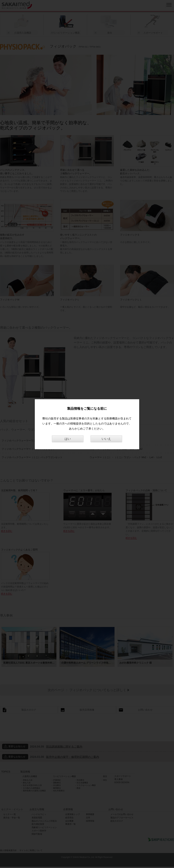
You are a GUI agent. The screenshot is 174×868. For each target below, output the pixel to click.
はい (68, 439)
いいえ (106, 439)
